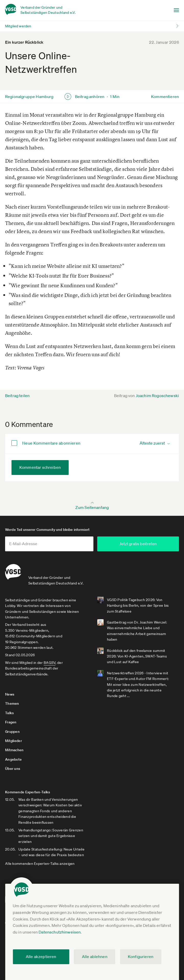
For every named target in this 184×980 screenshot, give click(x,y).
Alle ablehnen (95, 957)
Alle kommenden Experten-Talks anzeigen (40, 864)
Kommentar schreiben (40, 467)
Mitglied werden (18, 26)
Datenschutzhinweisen (60, 932)
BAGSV (50, 663)
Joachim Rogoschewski (157, 396)
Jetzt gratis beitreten (138, 544)
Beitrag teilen (17, 396)
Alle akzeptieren (41, 957)
